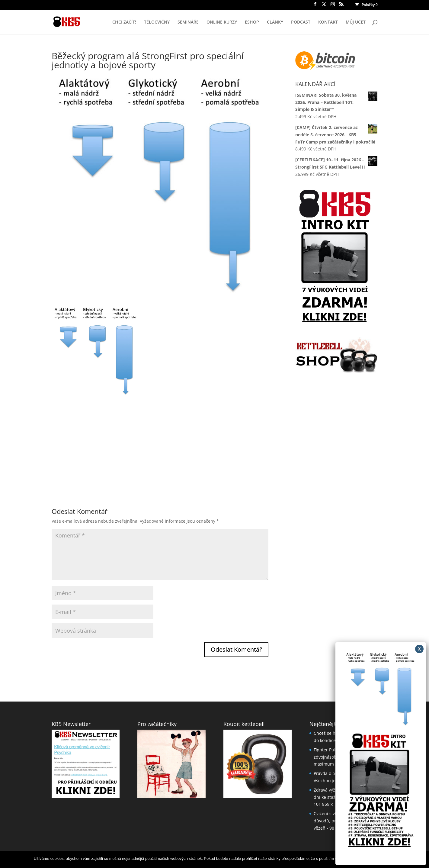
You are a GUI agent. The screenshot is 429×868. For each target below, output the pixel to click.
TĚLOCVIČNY (157, 22)
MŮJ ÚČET (356, 22)
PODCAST (301, 22)
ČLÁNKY (275, 22)
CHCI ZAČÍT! (124, 22)
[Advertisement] (160, 438)
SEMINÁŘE (188, 22)
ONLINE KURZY (222, 22)
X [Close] (419, 649)
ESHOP (252, 22)
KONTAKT (328, 22)
